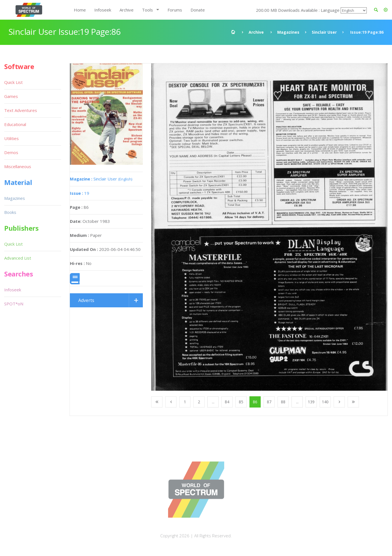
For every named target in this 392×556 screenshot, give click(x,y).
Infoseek (103, 10)
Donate (198, 10)
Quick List (13, 82)
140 (325, 402)
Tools (147, 10)
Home (80, 10)
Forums (175, 10)
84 (227, 402)
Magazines (288, 32)
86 (255, 402)
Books (10, 212)
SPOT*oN (14, 304)
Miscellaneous (18, 166)
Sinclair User (324, 32)
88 (283, 402)
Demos (11, 152)
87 (269, 402)
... (213, 402)
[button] (386, 10)
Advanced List (18, 258)
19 (80, 193)
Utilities (12, 138)
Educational (15, 124)
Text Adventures (21, 110)
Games (11, 96)
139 (311, 402)
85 (241, 402)
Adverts (86, 300)
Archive (127, 10)
